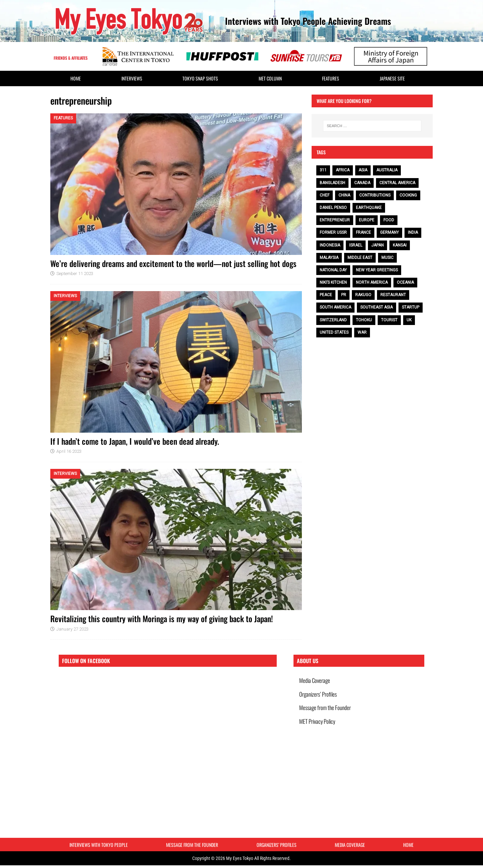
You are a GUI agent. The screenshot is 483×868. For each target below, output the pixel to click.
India (413, 232)
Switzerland (333, 320)
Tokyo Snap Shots (200, 78)
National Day (333, 270)
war (362, 332)
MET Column (270, 78)
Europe (367, 220)
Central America (397, 183)
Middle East (360, 258)
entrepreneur (335, 220)
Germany (389, 232)
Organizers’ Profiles (319, 696)
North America (372, 282)
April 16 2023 (69, 451)
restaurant (393, 295)
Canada (362, 183)
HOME (76, 78)
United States (334, 332)
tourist (389, 320)
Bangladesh (332, 183)
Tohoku (364, 320)
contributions (375, 195)
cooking (408, 195)
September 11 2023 (75, 274)
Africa (343, 170)
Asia (363, 170)
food (389, 220)
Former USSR (333, 232)
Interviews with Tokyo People (99, 846)
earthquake (369, 208)
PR (344, 295)
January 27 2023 (72, 629)
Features (331, 78)
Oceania (405, 282)
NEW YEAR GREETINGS (377, 270)
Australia (387, 170)
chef (325, 195)
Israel (356, 245)
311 (323, 170)
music (387, 258)
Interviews (132, 78)
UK (409, 320)
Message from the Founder (326, 712)
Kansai (400, 245)
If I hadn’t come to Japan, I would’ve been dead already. (135, 441)
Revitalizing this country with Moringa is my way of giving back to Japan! (162, 618)
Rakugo (363, 295)
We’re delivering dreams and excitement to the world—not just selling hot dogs (173, 263)
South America (335, 307)
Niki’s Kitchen (333, 282)
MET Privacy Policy (318, 727)
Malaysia (329, 258)
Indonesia (330, 245)
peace (326, 295)
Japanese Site (392, 78)
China (344, 195)
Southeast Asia (377, 307)
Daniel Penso (333, 208)
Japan (378, 245)
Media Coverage (316, 681)
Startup (411, 307)
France (363, 232)
